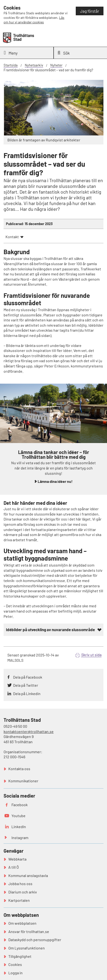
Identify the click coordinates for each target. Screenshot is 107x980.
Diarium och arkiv (23, 892)
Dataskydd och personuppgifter (35, 940)
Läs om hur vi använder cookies (34, 20)
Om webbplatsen (22, 923)
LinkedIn (19, 827)
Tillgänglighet (20, 956)
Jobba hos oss (20, 884)
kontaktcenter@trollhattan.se (29, 731)
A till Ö (14, 867)
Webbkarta (17, 859)
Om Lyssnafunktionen (27, 948)
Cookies (15, 964)
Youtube (18, 816)
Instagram (20, 838)
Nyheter (56, 65)
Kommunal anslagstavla (28, 875)
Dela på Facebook (28, 677)
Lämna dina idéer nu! (55, 481)
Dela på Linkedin (27, 694)
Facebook (20, 805)
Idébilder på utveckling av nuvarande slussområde (50, 629)
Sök (64, 53)
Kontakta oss (19, 769)
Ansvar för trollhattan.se (29, 931)
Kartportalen (19, 900)
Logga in (15, 973)
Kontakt (12, 237)
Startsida (11, 65)
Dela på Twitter (26, 685)
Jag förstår (90, 11)
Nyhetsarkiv (34, 65)
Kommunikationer (23, 781)
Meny (11, 53)
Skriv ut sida (91, 655)
